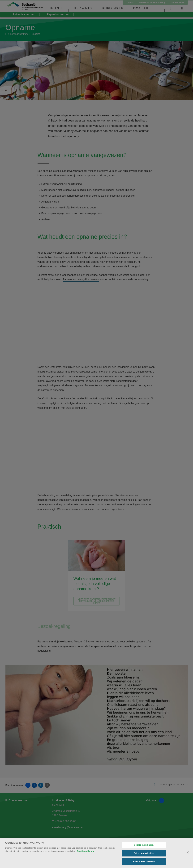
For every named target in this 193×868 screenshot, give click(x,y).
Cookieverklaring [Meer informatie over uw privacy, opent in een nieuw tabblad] (85, 851)
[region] (96, 853)
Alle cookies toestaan (144, 861)
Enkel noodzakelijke (144, 853)
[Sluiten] (188, 852)
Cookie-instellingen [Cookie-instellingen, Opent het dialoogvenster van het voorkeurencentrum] (144, 845)
